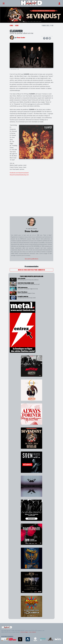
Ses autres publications (32, 259)
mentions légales (24, 632)
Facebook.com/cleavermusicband (19, 173)
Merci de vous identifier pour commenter (32, 270)
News (17, 25)
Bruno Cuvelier (21, 38)
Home (11, 25)
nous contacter (33, 632)
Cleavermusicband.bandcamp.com (19, 175)
